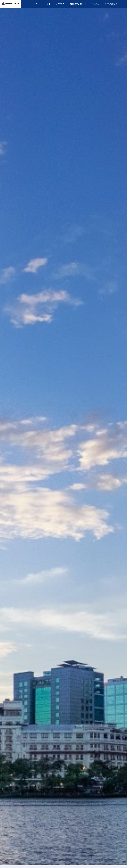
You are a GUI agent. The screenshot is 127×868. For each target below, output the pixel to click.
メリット (47, 4)
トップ (34, 4)
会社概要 (96, 4)
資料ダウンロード (78, 4)
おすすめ (60, 4)
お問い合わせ (111, 4)
